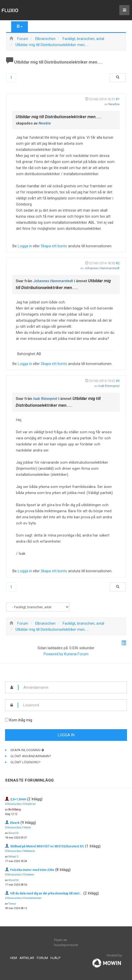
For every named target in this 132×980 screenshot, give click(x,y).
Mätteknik (29, 851)
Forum (42, 958)
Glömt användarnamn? (31, 756)
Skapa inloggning (27, 750)
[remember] (7, 720)
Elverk (15, 823)
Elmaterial (29, 804)
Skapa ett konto (54, 246)
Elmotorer (29, 875)
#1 (118, 99)
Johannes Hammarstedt (102, 268)
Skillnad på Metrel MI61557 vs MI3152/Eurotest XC (47, 846)
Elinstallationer (32, 898)
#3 (118, 381)
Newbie (114, 104)
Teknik (27, 828)
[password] (72, 705)
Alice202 (14, 833)
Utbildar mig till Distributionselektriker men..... (59, 117)
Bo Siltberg (15, 810)
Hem (14, 958)
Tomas (12, 904)
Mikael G (14, 857)
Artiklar (27, 958)
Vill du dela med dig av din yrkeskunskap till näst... (46, 893)
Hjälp (55, 958)
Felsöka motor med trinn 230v (32, 870)
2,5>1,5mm (18, 799)
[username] (73, 687)
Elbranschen (14, 804)
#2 (118, 263)
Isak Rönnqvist (109, 386)
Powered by (53, 654)
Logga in (25, 246)
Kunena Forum (76, 654)
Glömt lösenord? (25, 762)
